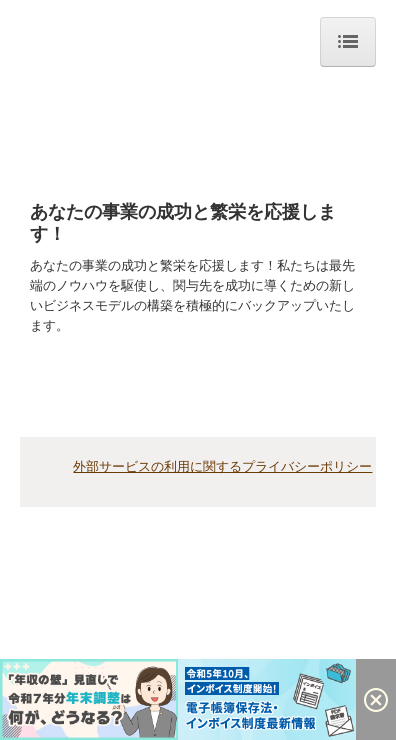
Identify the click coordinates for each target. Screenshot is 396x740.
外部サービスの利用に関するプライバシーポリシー (222, 466)
